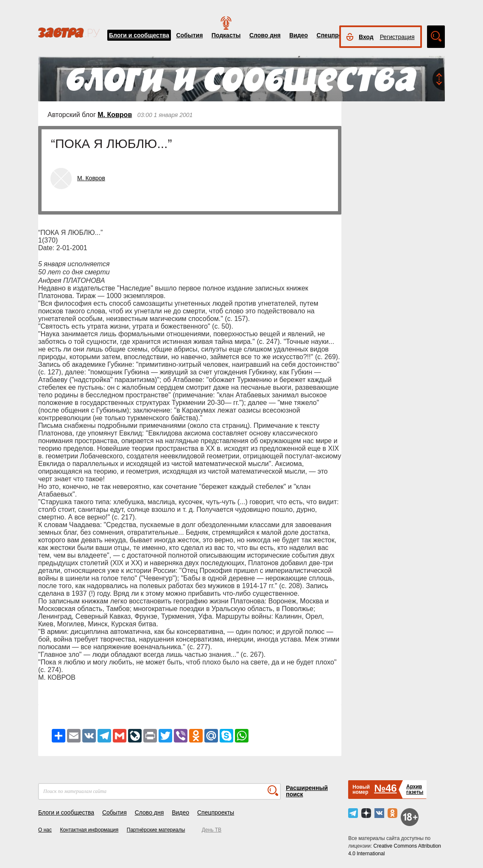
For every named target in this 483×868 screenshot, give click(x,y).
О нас (45, 830)
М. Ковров (115, 115)
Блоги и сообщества (139, 35)
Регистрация (397, 37)
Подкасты (226, 35)
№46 (385, 788)
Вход (366, 37)
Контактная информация (89, 830)
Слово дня (265, 35)
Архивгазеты (415, 789)
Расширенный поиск (307, 791)
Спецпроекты (337, 35)
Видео (299, 35)
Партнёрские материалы (156, 830)
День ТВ (212, 830)
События (189, 35)
